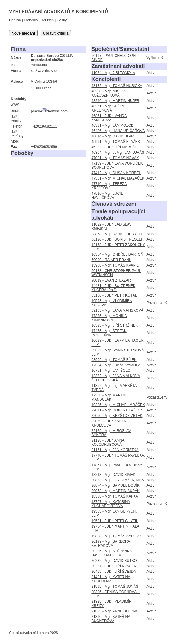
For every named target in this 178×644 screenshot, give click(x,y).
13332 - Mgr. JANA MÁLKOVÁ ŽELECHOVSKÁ (116, 378)
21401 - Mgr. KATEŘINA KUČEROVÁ (111, 579)
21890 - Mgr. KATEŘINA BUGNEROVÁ (111, 619)
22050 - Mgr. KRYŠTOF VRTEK (117, 416)
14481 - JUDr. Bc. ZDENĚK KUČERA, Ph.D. (113, 288)
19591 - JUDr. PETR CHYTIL (115, 521)
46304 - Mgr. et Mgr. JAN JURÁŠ (118, 153)
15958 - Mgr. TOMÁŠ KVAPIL (115, 265)
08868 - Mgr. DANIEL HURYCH (116, 234)
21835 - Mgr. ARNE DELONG (115, 611)
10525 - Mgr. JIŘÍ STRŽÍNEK (115, 325)
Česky (62, 20)
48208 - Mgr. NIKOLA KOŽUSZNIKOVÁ (109, 93)
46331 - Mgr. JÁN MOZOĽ (112, 125)
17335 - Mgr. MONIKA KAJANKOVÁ (109, 318)
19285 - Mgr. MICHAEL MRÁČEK (118, 405)
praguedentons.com (49, 111)
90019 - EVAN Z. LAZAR (111, 280)
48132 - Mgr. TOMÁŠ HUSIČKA (117, 86)
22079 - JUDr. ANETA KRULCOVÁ (109, 423)
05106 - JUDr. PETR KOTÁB (114, 295)
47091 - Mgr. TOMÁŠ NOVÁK (115, 158)
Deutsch (47, 20)
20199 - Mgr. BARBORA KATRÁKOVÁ (111, 544)
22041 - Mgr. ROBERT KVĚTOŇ (117, 410)
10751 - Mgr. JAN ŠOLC (111, 371)
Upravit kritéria (56, 33)
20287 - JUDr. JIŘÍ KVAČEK (114, 566)
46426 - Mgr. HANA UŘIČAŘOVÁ (118, 131)
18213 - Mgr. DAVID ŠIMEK (113, 475)
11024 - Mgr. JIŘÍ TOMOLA (113, 73)
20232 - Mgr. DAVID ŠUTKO (114, 561)
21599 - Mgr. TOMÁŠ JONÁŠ (115, 587)
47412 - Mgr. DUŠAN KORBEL (116, 173)
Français (31, 20)
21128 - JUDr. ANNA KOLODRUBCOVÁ (108, 442)
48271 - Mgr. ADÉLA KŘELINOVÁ (108, 108)
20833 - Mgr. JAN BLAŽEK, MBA (118, 480)
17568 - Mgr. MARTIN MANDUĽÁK (109, 397)
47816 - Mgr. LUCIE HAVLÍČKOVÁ (107, 196)
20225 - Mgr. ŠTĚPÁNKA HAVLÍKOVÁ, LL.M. (112, 553)
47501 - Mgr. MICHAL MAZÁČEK (118, 178)
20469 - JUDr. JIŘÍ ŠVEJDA (114, 572)
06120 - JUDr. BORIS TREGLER (118, 239)
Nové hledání (23, 33)
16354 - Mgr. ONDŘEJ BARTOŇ (117, 254)
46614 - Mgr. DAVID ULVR (112, 136)
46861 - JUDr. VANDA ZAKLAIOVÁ (109, 118)
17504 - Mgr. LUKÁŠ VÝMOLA (116, 365)
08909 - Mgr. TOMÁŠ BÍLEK (114, 360)
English (15, 20)
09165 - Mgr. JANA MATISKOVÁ (117, 310)
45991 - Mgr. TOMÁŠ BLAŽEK (116, 142)
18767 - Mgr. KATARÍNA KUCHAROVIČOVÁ (111, 504)
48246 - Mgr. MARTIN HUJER (115, 101)
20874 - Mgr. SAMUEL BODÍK (115, 485)
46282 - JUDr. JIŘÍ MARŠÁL (114, 147)
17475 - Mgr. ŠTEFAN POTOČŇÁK (109, 333)
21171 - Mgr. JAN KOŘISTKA (115, 450)
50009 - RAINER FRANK (111, 260)
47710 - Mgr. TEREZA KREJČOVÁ (109, 186)
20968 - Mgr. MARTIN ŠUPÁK (115, 491)
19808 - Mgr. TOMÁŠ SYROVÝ (116, 536)
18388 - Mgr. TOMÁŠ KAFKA (115, 496)
